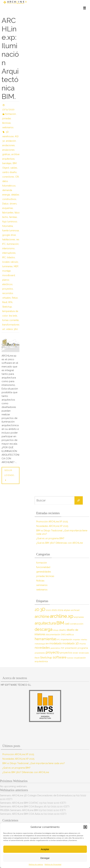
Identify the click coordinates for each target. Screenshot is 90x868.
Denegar (45, 858)
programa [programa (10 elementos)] (83, 648)
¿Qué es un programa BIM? (50, 538)
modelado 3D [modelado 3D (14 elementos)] (71, 643)
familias (13, 217)
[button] (85, 827)
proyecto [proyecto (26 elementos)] (53, 652)
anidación (11, 141)
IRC (4, 257)
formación (11, 114)
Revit (5, 302)
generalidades (44, 572)
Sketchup (7, 307)
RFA (10, 302)
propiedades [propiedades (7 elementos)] (40, 653)
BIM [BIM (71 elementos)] (60, 623)
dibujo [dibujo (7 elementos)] (56, 630)
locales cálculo (10, 262)
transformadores (11, 325)
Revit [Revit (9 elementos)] (37, 658)
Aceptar (45, 849)
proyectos (8, 289)
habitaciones (9, 239)
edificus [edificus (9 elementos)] (70, 635)
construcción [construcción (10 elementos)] (77, 624)
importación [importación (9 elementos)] (66, 639)
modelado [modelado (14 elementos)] (56, 643)
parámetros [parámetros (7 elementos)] (55, 648)
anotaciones (9, 145)
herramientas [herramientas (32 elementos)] (46, 639)
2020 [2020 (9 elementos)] (48, 610)
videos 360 (12, 329)
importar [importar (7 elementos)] (76, 640)
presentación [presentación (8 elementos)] (71, 648)
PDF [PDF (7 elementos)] (63, 648)
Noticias (40, 581)
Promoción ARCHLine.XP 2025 (52, 522)
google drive (9, 235)
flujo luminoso (10, 222)
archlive (15, 154)
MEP (16, 266)
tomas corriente (10, 320)
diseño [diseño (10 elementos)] (62, 630)
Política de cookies (36, 864)
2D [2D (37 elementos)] (37, 610)
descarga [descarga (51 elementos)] (44, 629)
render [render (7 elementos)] (75, 653)
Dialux (5, 204)
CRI (17, 177)
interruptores (9, 253)
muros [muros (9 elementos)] (83, 644)
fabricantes (8, 213)
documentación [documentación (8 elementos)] (53, 635)
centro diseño (9, 172)
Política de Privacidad (53, 864)
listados (11, 257)
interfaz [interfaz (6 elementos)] (84, 640)
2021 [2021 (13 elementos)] (54, 610)
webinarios (8, 127)
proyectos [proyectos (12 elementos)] (66, 653)
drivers (13, 204)
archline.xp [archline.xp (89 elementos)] (62, 616)
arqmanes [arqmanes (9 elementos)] (79, 617)
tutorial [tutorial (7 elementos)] (70, 658)
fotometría (8, 226)
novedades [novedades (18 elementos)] (42, 648)
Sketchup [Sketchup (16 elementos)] (46, 657)
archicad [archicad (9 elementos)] (75, 610)
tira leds (13, 316)
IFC (4, 244)
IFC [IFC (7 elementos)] (59, 640)
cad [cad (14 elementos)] (67, 624)
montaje (6, 271)
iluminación (13, 244)
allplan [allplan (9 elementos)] (67, 610)
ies (18, 239)
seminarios (42, 585)
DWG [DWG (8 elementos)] (63, 635)
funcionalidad (43, 567)
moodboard (9, 275)
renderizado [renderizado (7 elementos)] (84, 653)
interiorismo (8, 248)
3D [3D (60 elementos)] (43, 609)
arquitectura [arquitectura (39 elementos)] (45, 623)
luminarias (7, 266)
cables (14, 168)
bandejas (7, 163)
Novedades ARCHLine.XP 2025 (52, 526)
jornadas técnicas (45, 576)
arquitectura (8, 159)
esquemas (8, 208)
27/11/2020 (8, 110)
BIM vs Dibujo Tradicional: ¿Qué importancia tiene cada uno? (34, 763)
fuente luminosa (11, 231)
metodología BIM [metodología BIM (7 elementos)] (42, 644)
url (4, 329)
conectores (8, 177)
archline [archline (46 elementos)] (42, 616)
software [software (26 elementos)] (60, 657)
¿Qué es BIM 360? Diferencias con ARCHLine (60, 543)
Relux (15, 298)
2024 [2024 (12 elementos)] (60, 610)
